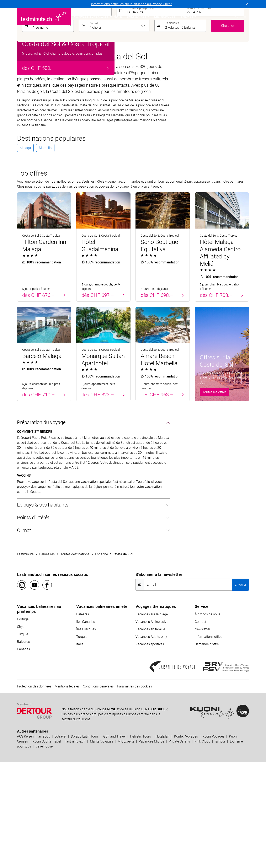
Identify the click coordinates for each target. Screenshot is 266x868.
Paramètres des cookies (134, 792)
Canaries (23, 755)
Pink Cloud (202, 847)
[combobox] (71, 116)
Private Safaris (179, 847)
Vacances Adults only (151, 742)
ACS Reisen (25, 842)
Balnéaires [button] (137, 17)
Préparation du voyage (41, 528)
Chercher (228, 131)
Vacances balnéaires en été (102, 712)
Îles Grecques (86, 735)
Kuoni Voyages (213, 842)
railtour (220, 847)
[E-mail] (188, 690)
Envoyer (240, 690)
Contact (200, 727)
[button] (245, 17)
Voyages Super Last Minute (98, 17)
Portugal (23, 725)
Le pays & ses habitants (43, 611)
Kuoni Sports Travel (47, 847)
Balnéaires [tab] (33, 103)
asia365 (44, 842)
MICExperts (126, 847)
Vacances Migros (151, 847)
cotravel (60, 842)
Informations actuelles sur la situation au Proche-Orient (131, 4)
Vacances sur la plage (152, 720)
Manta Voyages (102, 847)
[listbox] (52, 132)
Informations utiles (208, 742)
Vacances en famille (150, 735)
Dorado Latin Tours (85, 842)
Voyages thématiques (156, 712)
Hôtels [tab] (53, 103)
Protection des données (34, 792)
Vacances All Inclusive (152, 727)
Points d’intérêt (33, 623)
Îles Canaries (86, 727)
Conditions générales (98, 792)
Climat (24, 636)
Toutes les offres (214, 498)
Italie (80, 750)
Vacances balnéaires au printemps (39, 715)
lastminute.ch (75, 847)
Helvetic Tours (140, 842)
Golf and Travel (114, 842)
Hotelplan (163, 842)
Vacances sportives (150, 750)
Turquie (23, 740)
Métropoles (165, 17)
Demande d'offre (207, 750)
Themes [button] (187, 17)
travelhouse (44, 852)
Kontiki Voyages (186, 842)
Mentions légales (67, 792)
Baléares (23, 747)
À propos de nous (208, 720)
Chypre (22, 732)
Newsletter (202, 735)
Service (202, 712)
